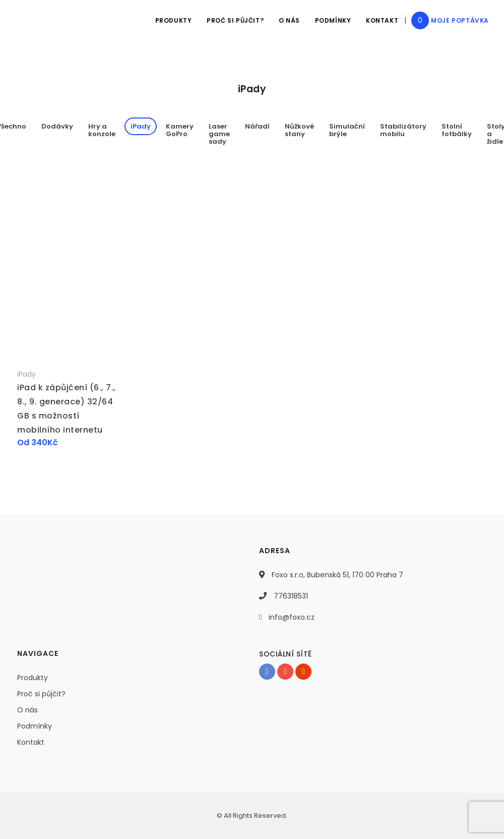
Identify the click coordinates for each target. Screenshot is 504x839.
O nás (289, 20)
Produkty (173, 20)
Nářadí (257, 126)
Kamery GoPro (180, 130)
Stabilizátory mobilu (403, 130)
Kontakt (382, 20)
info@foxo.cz (292, 617)
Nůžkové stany (299, 130)
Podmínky (333, 20)
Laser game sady (219, 134)
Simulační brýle (347, 130)
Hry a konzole (102, 130)
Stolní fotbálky (457, 130)
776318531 (291, 596)
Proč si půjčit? (235, 20)
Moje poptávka (460, 20)
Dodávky (57, 126)
